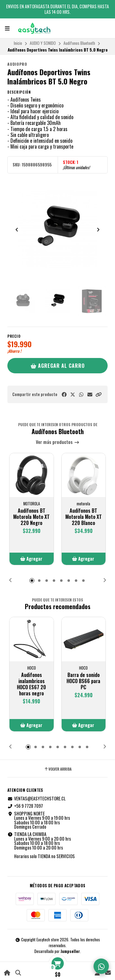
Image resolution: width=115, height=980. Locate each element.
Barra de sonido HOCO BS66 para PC (83, 681)
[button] (98, 394)
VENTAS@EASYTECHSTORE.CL (36, 799)
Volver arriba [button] (58, 769)
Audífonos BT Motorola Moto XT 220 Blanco (84, 517)
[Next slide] (98, 230)
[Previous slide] (17, 230)
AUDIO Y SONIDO (43, 43)
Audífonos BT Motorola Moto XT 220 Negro (31, 517)
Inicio (18, 43)
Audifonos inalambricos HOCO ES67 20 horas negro (31, 684)
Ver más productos (58, 442)
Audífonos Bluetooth (79, 43)
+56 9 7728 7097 (25, 806)
